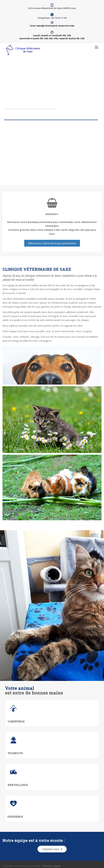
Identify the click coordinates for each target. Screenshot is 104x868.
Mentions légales (52, 866)
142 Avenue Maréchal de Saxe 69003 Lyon (52, 8)
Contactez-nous (52, 849)
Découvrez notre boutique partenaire (52, 243)
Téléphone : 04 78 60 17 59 (52, 18)
